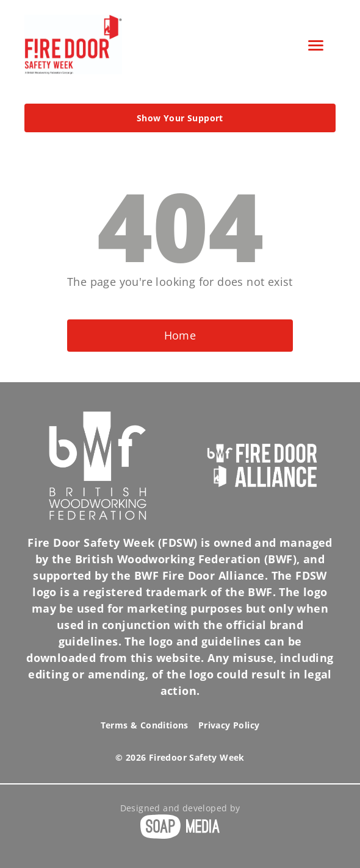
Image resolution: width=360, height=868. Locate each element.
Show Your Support (180, 118)
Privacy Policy (229, 725)
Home (180, 335)
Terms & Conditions (145, 725)
